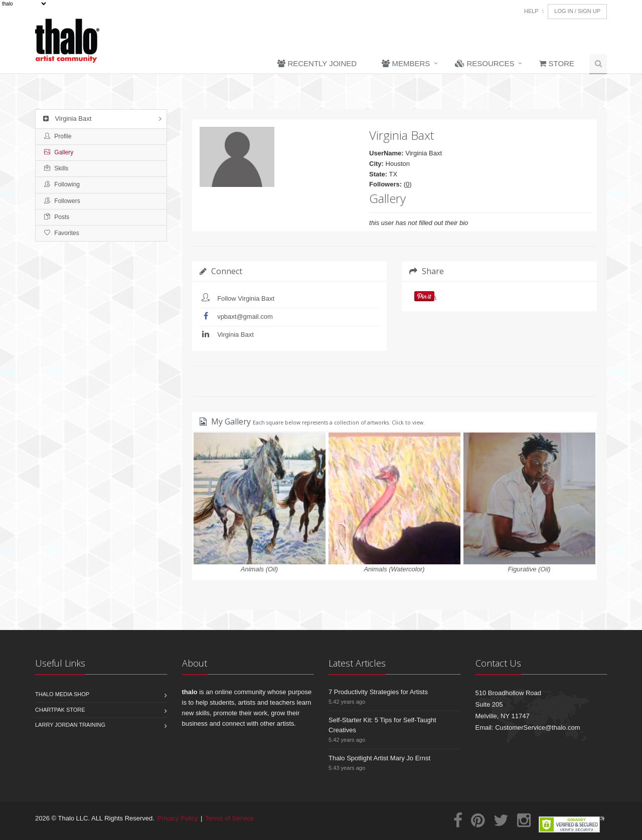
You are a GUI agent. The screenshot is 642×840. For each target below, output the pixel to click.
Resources (485, 63)
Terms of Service (229, 818)
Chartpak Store (60, 710)
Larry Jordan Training (70, 725)
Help (531, 11)
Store (557, 63)
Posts (57, 217)
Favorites (62, 233)
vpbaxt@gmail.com (245, 317)
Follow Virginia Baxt (246, 298)
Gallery (59, 152)
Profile (58, 136)
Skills (56, 168)
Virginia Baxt (66, 119)
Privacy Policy (178, 818)
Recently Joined (317, 63)
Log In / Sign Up (577, 11)
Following (62, 184)
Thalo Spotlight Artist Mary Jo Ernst (379, 758)
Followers (62, 201)
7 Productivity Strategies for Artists (378, 692)
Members (406, 63)
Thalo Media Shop (62, 694)
